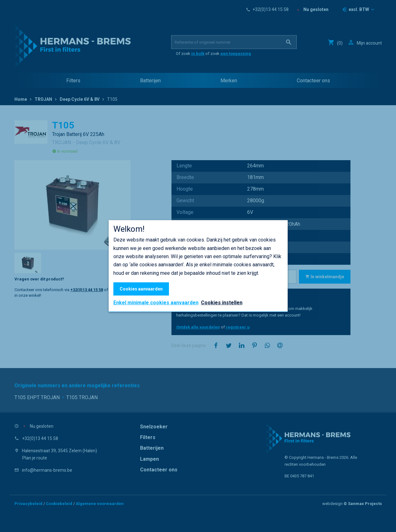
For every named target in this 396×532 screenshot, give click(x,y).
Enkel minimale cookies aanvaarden (156, 303)
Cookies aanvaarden (141, 289)
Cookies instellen (222, 303)
